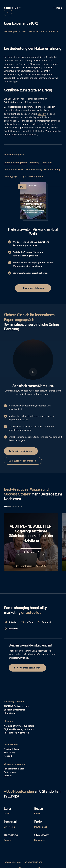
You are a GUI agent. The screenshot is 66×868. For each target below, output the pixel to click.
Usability (42, 114)
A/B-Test (47, 162)
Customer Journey (13, 169)
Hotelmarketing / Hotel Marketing (43, 169)
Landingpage (10, 176)
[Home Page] (13, 8)
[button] (58, 8)
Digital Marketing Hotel (32, 176)
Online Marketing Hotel (15, 162)
